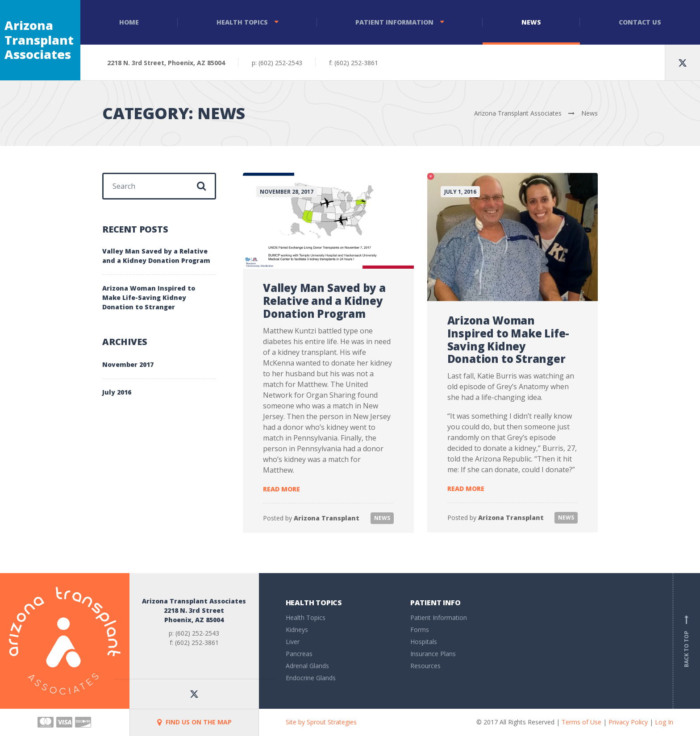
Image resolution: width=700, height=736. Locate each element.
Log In (664, 722)
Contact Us (640, 22)
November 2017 (128, 364)
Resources (425, 666)
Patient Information (394, 22)
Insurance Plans (433, 654)
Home (129, 22)
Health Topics (242, 22)
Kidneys (297, 630)
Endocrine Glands (311, 678)
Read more (281, 489)
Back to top (687, 641)
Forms (420, 630)
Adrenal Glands (307, 666)
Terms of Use (581, 722)
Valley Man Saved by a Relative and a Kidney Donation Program (324, 301)
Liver (293, 642)
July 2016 (117, 392)
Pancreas (299, 654)
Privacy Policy (628, 722)
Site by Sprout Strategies (321, 722)
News (531, 22)
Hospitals (424, 642)
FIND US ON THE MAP (194, 722)
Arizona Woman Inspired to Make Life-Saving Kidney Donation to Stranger (508, 339)
